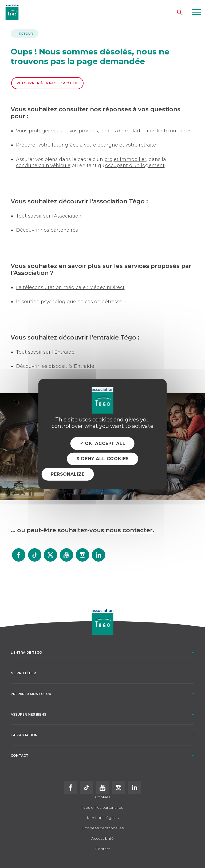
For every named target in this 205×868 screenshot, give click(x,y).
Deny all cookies (102, 459)
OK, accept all (103, 443)
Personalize (68, 474)
